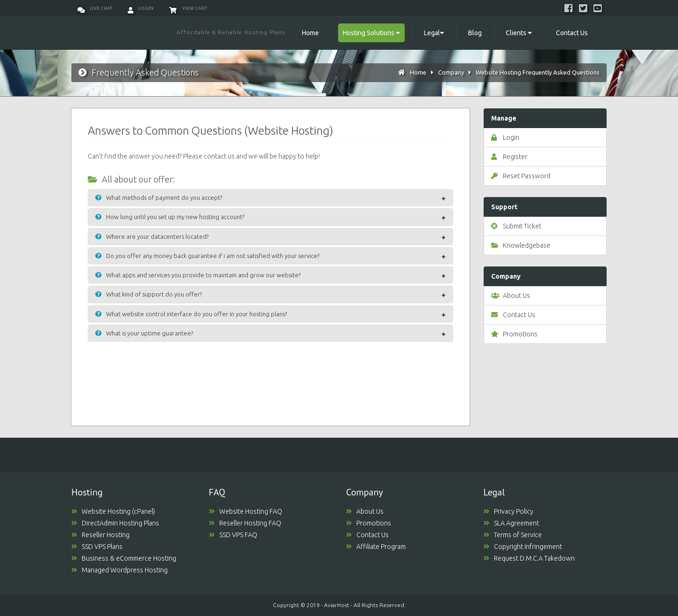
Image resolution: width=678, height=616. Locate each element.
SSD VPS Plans (97, 547)
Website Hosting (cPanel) (113, 511)
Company (451, 72)
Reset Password (521, 176)
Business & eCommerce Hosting (124, 558)
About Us (511, 296)
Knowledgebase (521, 245)
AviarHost (337, 605)
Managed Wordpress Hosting (119, 570)
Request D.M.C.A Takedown (529, 558)
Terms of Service (513, 535)
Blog (475, 33)
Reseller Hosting (100, 535)
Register (509, 157)
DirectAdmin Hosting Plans (115, 523)
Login (141, 8)
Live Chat (95, 8)
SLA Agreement (511, 523)
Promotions (514, 334)
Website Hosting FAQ (246, 511)
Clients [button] (519, 33)
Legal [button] (434, 33)
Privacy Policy (508, 511)
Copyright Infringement (523, 547)
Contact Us (572, 33)
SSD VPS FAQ (233, 535)
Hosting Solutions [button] (371, 33)
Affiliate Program (376, 547)
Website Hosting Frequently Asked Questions (538, 72)
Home (310, 33)
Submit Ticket (516, 226)
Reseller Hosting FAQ (245, 523)
